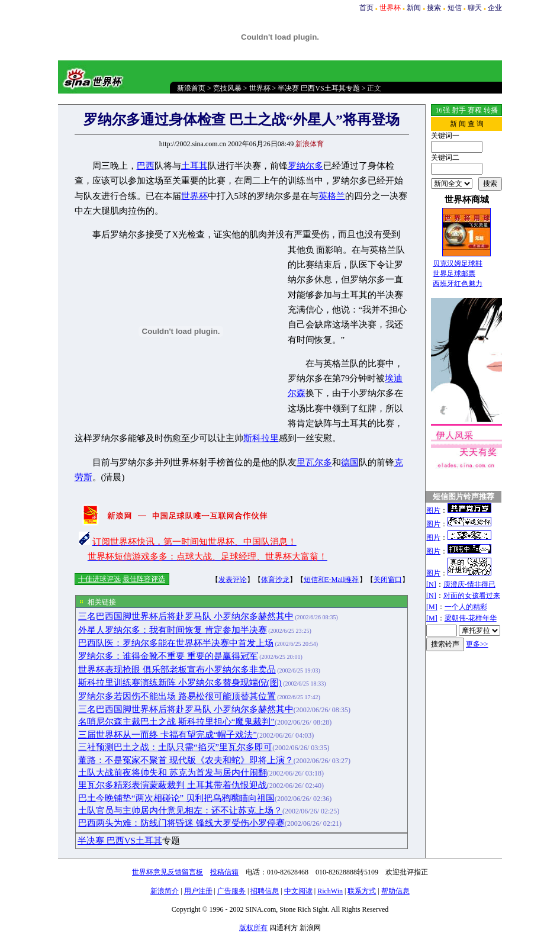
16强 (443, 110)
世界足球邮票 (454, 274)
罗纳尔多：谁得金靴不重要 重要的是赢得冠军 (168, 656)
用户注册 (198, 891)
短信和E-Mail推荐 (332, 580)
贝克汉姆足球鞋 (458, 263)
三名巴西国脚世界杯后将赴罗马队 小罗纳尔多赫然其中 (186, 616)
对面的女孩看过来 (472, 596)
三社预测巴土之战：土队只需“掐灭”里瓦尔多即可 (175, 747)
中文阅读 (298, 891)
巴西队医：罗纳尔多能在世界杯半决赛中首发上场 (176, 643)
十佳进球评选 (99, 579)
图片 (433, 510)
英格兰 (332, 196)
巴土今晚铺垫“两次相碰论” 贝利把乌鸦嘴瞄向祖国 (176, 798)
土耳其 (194, 166)
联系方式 (362, 891)
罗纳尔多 (305, 166)
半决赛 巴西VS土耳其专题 (318, 88)
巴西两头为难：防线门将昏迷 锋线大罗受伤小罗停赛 (181, 823)
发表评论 (233, 580)
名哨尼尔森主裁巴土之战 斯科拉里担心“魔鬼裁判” (176, 722)
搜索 (434, 8)
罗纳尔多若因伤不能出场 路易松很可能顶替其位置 (177, 696)
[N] (431, 584)
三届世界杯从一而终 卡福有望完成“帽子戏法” (168, 735)
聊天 (475, 8)
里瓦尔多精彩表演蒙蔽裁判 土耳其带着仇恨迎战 (173, 785)
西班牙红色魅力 (458, 284)
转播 (491, 110)
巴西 (146, 166)
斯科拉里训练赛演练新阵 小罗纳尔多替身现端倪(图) (180, 683)
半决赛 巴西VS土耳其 (120, 841)
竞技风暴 (227, 88)
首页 (366, 8)
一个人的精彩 (466, 607)
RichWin (330, 891)
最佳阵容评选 (144, 579)
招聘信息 (265, 891)
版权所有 (253, 928)
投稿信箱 (224, 872)
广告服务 (231, 891)
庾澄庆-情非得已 (469, 584)
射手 (459, 110)
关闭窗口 (388, 580)
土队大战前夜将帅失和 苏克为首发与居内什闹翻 (173, 773)
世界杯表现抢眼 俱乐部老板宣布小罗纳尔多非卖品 (177, 670)
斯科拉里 (261, 438)
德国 (350, 462)
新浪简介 (165, 891)
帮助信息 (395, 891)
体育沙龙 (275, 580)
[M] (432, 607)
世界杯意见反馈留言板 (168, 872)
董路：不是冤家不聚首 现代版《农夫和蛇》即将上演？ (186, 760)
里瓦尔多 (314, 462)
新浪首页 (191, 88)
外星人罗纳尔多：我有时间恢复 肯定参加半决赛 (173, 630)
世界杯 (260, 88)
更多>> (477, 644)
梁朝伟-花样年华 (471, 618)
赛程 (475, 110)
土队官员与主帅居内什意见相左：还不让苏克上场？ (180, 810)
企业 (495, 8)
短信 (455, 8)
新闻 (414, 8)
